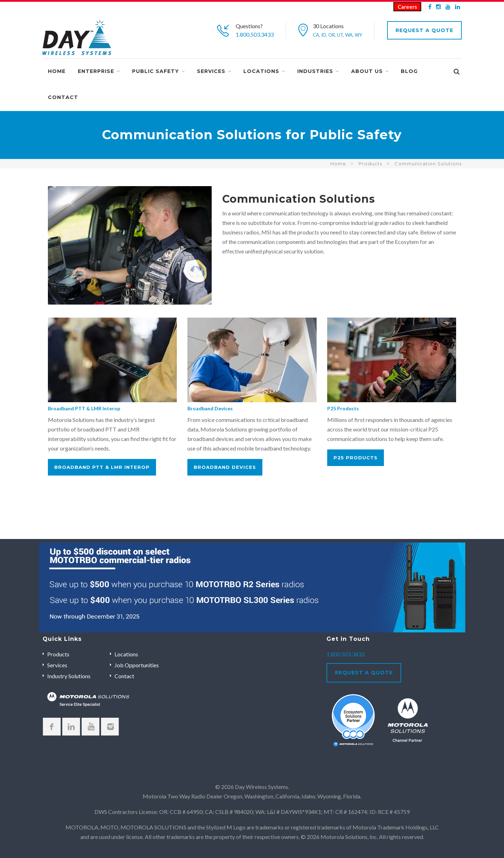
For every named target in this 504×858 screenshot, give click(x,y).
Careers (407, 7)
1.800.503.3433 (255, 34)
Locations (261, 71)
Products (370, 164)
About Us (367, 71)
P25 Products (343, 408)
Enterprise (96, 71)
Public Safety (155, 71)
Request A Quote (424, 30)
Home (57, 71)
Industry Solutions (69, 676)
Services (211, 71)
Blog (409, 71)
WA (349, 35)
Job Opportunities (137, 665)
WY (358, 35)
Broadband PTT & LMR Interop (84, 408)
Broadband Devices (210, 408)
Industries (315, 71)
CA (316, 35)
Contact (63, 97)
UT (340, 35)
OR (332, 35)
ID (324, 35)
